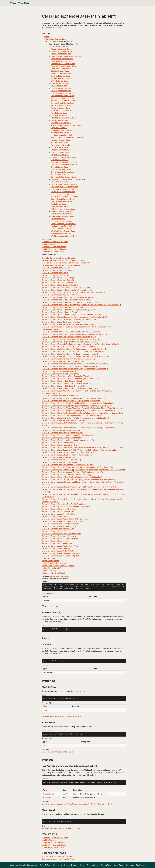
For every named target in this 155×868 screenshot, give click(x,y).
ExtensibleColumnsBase (56, 39)
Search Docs (106, 865)
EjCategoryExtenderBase (61, 78)
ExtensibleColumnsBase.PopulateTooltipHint (60, 556)
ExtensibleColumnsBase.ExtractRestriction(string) (63, 438)
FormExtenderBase (59, 113)
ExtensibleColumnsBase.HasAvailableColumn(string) (64, 420)
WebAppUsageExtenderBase (63, 231)
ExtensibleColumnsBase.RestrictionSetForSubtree (63, 521)
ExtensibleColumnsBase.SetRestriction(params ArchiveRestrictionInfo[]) (72, 315)
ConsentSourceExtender (61, 69)
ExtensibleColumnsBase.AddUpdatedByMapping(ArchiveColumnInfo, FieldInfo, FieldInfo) (79, 480)
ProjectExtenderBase (60, 155)
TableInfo (46, 745)
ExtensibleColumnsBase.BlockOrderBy (58, 529)
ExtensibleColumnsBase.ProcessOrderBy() (60, 445)
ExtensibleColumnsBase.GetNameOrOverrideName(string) (66, 288)
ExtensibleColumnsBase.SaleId (55, 541)
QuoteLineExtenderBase (61, 170)
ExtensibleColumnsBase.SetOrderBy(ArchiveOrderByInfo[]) (67, 300)
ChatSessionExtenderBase (62, 59)
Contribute (130, 865)
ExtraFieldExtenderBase (61, 105)
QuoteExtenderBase (59, 167)
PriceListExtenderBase (60, 150)
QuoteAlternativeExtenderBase (64, 162)
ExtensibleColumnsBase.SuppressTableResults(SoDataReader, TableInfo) (72, 332)
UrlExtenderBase (58, 219)
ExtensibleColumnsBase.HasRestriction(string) (61, 430)
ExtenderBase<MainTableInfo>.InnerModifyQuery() (63, 260)
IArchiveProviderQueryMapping (55, 242)
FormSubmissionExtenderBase (64, 118)
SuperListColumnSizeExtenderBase (65, 197)
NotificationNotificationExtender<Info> (67, 138)
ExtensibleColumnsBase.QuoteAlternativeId (60, 539)
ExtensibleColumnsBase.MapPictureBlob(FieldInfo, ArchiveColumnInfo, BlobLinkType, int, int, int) (82, 408)
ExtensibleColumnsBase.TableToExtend (58, 752)
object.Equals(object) (51, 561)
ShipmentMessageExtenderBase (64, 189)
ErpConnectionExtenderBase (63, 93)
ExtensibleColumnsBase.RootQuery (57, 548)
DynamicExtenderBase (60, 76)
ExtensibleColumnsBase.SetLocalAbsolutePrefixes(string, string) (69, 310)
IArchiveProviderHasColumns (54, 249)
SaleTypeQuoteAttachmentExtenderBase (68, 179)
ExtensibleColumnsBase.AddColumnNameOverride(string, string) (69, 337)
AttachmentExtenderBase (62, 51)
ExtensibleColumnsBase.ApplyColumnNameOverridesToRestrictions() (71, 339)
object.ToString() (49, 558)
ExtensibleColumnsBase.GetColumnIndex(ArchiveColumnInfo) (68, 465)
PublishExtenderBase (60, 160)
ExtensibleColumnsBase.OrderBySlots (58, 551)
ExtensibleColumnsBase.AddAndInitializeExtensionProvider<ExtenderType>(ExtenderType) (80, 428)
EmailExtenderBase (59, 86)
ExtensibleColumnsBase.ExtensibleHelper (59, 509)
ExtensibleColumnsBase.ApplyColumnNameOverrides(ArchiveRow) (70, 342)
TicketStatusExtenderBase (62, 214)
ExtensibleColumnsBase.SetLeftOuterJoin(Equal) (62, 381)
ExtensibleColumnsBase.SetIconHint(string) (60, 312)
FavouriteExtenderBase (61, 108)
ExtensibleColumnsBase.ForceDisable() (58, 457)
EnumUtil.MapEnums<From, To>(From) (58, 856)
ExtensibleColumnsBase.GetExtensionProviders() (62, 322)
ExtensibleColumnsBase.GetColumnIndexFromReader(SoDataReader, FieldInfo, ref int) (78, 467)
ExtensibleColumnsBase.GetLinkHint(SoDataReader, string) (66, 475)
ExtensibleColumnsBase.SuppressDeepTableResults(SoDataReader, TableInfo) (74, 334)
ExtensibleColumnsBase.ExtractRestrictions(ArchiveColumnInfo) (69, 435)
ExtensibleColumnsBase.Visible (55, 273)
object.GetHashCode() (51, 568)
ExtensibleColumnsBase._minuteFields (58, 270)
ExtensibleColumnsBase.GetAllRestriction (59, 283)
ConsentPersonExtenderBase (63, 64)
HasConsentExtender (60, 120)
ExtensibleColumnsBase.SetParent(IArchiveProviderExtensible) (68, 290)
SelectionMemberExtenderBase (64, 184)
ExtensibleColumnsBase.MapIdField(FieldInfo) (61, 396)
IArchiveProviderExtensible (53, 252)
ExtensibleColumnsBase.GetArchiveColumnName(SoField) (66, 507)
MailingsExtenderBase (60, 133)
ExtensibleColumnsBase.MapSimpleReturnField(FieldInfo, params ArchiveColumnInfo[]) (78, 403)
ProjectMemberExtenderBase (63, 157)
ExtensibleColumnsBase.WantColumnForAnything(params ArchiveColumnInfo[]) (75, 369)
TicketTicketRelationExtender (63, 216)
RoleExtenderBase (59, 174)
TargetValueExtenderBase (62, 202)
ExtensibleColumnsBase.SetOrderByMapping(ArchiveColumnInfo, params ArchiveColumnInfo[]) (82, 305)
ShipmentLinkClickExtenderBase (64, 187)
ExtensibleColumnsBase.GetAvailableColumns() (62, 295)
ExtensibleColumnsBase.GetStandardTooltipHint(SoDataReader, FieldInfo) (73, 472)
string (45, 710)
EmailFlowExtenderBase (61, 88)
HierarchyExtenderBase (61, 123)
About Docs (118, 865)
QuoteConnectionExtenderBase (64, 165)
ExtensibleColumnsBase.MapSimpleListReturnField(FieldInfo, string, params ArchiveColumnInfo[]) (82, 413)
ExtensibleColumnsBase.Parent (55, 516)
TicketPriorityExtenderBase (62, 211)
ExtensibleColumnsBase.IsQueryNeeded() (59, 371)
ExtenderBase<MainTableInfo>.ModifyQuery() (61, 829)
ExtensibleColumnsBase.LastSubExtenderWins (61, 534)
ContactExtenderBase (60, 71)
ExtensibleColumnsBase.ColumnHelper (58, 512)
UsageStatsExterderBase (61, 221)
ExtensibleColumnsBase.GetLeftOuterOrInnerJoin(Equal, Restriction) (70, 379)
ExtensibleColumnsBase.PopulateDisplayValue (61, 553)
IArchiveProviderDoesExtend (54, 247)
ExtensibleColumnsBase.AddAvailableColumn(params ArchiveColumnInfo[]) (73, 292)
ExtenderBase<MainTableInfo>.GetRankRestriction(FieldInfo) (67, 263)
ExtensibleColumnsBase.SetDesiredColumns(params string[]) (67, 297)
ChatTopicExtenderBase (61, 61)
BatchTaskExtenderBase (61, 54)
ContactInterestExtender (61, 73)
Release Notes (70, 865)
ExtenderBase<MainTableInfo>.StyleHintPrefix (61, 265)
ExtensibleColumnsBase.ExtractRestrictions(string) (63, 433)
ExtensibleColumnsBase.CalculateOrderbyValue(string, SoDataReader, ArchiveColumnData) (80, 450)
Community (57, 865)
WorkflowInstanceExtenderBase (64, 236)
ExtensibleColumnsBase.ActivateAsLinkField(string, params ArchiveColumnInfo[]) (76, 418)
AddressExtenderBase (60, 46)
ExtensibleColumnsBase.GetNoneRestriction (60, 285)
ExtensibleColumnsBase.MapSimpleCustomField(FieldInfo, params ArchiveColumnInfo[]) (79, 411)
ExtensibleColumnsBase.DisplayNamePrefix (60, 546)
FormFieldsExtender (59, 115)
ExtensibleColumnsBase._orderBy (56, 268)
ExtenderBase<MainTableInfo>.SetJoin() (58, 258)
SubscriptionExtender (60, 194)
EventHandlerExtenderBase (62, 98)
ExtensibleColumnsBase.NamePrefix (57, 544)
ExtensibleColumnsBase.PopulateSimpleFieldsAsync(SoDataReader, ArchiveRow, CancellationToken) (84, 448)
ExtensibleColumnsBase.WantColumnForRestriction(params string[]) (70, 354)
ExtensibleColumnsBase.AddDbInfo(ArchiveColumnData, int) (67, 455)
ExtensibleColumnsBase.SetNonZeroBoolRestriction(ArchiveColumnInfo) (72, 477)
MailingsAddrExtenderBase (62, 130)
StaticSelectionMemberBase (63, 192)
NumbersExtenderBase (61, 140)
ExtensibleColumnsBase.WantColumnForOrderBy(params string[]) (69, 359)
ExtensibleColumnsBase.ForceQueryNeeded (61, 524)
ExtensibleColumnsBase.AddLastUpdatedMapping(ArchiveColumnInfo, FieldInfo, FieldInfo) (80, 487)
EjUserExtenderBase (59, 81)
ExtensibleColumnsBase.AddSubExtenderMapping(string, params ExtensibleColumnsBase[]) (80, 344)
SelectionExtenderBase (61, 182)
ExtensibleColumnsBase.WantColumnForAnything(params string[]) (69, 366)
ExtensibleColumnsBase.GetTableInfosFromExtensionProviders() (69, 324)
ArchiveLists (65, 576)
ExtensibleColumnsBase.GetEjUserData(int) (60, 462)
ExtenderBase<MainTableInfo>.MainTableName (61, 716)
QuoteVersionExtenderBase (62, 172)
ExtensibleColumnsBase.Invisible (56, 275)
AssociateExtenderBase (61, 49)
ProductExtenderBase (60, 152)
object (47, 37)
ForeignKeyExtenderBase (62, 110)
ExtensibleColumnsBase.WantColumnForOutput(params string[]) (69, 347)
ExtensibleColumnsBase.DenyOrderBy (58, 280)
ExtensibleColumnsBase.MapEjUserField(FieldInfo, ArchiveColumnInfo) (71, 401)
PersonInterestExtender (61, 145)
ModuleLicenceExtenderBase (63, 135)
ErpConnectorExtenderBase (63, 96)
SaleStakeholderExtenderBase (64, 177)
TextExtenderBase (58, 204)
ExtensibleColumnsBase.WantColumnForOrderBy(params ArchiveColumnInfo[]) (75, 364)
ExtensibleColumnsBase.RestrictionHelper (60, 514)
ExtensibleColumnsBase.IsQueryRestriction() (60, 374)
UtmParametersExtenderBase (63, 226)
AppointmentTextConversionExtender (67, 125)
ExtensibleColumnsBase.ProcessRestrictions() (61, 443)
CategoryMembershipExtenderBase (66, 56)
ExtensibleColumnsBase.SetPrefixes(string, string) (63, 307)
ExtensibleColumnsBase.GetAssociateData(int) (61, 460)
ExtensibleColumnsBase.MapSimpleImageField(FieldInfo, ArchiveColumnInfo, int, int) (77, 406)
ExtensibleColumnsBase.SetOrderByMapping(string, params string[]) (71, 302)
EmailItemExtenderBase (61, 91)
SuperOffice (54, 576)
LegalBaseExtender (59, 128)
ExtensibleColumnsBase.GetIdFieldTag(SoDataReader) (65, 504)
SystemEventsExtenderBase (63, 199)
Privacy (82, 865)
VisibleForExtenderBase (61, 229)
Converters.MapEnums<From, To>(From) (59, 859)
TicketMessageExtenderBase (63, 209)
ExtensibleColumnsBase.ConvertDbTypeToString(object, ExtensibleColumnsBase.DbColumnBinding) (84, 470)
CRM (60, 576)
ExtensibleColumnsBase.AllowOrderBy (58, 278)
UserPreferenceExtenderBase (63, 224)
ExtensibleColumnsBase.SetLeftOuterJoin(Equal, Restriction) (67, 384)
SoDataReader (49, 794)
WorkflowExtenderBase (61, 234)
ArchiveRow (48, 797)
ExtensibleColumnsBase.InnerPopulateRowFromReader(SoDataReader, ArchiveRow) (77, 804)
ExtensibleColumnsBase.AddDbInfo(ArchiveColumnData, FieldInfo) (70, 452)
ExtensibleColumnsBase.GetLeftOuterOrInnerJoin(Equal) (65, 376)
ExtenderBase (53, 41)
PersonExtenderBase (60, 142)
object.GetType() (49, 571)
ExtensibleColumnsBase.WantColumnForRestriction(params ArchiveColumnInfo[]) (76, 356)
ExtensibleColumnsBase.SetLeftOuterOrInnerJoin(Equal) (65, 386)
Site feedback (93, 865)
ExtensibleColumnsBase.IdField (55, 531)
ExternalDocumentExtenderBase (64, 101)
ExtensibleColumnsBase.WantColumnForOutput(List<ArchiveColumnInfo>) (73, 352)
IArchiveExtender (49, 244)
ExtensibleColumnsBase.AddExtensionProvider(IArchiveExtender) (69, 320)
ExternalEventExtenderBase (62, 103)
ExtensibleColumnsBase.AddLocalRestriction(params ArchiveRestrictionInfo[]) (74, 317)
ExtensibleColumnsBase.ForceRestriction (59, 526)
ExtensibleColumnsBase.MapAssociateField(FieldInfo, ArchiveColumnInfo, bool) (75, 398)
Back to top (141, 865)
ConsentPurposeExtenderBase (64, 66)
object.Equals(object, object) (54, 563)
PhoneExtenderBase (59, 147)
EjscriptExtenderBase (60, 83)
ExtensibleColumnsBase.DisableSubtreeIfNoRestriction (65, 519)
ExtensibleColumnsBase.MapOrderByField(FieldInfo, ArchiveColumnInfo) (72, 416)
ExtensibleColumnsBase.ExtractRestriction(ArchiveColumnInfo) (68, 440)
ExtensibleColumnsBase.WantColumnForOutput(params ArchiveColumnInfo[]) (74, 349)
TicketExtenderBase (59, 206)
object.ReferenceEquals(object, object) (59, 566)
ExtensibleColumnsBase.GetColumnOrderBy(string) (63, 361)
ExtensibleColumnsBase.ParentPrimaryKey (60, 536)
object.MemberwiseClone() (53, 573)
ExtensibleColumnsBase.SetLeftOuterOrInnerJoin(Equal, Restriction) (70, 388)
